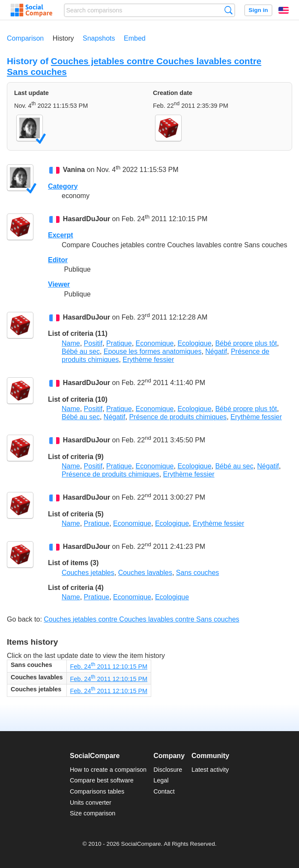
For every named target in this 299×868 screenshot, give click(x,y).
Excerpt (61, 235)
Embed (135, 38)
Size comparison (93, 813)
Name (71, 343)
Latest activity (210, 770)
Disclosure (168, 770)
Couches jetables (88, 573)
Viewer (59, 284)
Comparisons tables (97, 791)
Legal (161, 780)
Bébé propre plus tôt (246, 343)
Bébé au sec (81, 351)
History (63, 38)
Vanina (74, 170)
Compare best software (102, 780)
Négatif (216, 351)
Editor (58, 260)
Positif (93, 343)
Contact (164, 791)
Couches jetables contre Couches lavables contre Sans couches (141, 619)
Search (229, 10)
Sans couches (198, 573)
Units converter (91, 803)
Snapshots (99, 38)
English (284, 10)
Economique (155, 343)
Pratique (119, 343)
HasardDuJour (87, 219)
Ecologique (194, 343)
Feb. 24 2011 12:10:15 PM (109, 667)
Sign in (258, 10)
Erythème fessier (148, 360)
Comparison (25, 38)
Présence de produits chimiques (178, 417)
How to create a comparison (108, 770)
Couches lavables (145, 573)
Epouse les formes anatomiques (153, 351)
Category (63, 186)
